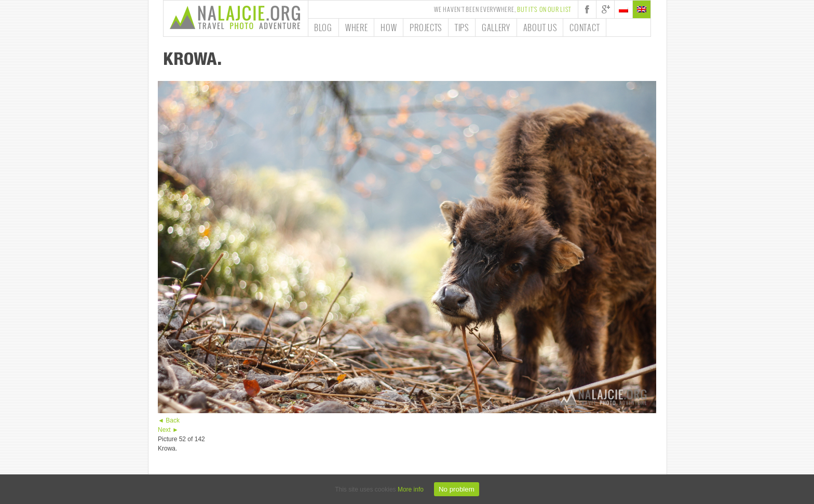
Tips (462, 28)
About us (540, 28)
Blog (323, 28)
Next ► (168, 430)
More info (411, 489)
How (389, 28)
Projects (426, 28)
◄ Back (169, 420)
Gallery (496, 28)
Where (357, 28)
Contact (585, 28)
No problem (457, 489)
